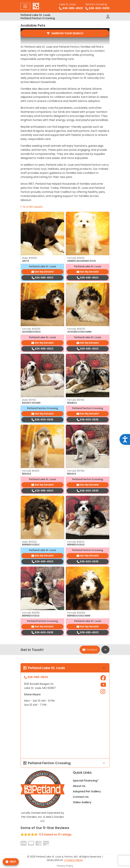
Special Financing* (86, 785)
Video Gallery (82, 806)
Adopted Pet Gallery (87, 795)
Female (76, 262)
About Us (79, 790)
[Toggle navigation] (25, 6)
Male (30, 262)
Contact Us (81, 801)
